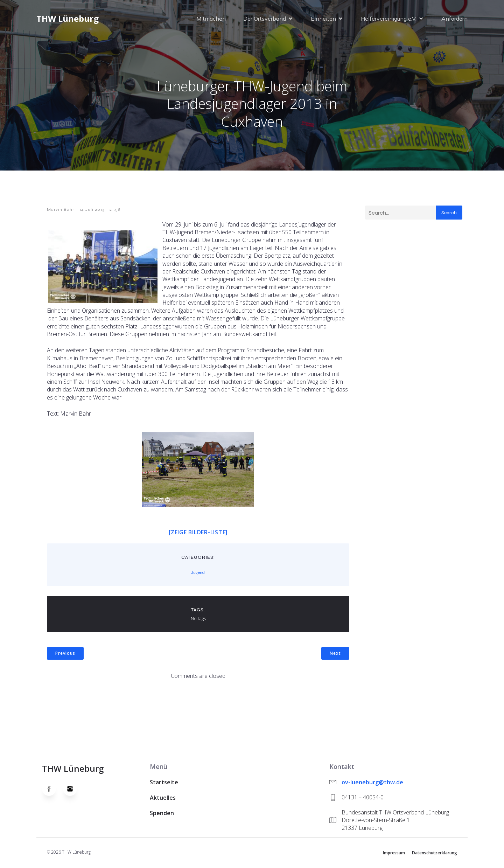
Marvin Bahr (61, 211)
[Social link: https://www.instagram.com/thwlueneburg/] (73, 790)
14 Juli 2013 (92, 211)
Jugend (198, 574)
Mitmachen (211, 19)
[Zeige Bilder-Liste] (198, 534)
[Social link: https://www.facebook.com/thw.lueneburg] (52, 790)
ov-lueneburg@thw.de (372, 784)
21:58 (115, 211)
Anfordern (454, 19)
